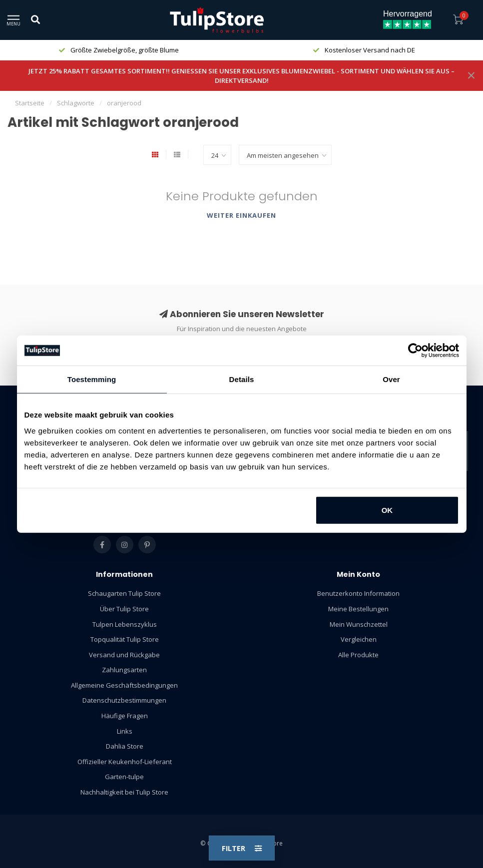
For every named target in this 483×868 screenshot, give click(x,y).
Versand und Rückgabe (124, 655)
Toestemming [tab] (92, 379)
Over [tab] (391, 379)
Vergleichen (359, 639)
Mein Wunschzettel (359, 624)
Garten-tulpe (124, 777)
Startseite (30, 103)
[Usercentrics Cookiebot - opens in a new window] (415, 351)
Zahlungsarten (124, 670)
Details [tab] (242, 379)
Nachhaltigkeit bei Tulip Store (124, 792)
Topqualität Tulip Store (125, 639)
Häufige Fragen (125, 716)
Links (125, 731)
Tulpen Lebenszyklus (125, 624)
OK (387, 510)
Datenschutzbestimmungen (124, 700)
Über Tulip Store (124, 609)
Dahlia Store (125, 746)
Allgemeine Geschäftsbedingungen (124, 685)
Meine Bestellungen (358, 609)
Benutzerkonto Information (358, 593)
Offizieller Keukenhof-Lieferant (125, 762)
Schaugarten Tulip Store (124, 593)
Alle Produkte (358, 655)
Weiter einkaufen (241, 215)
